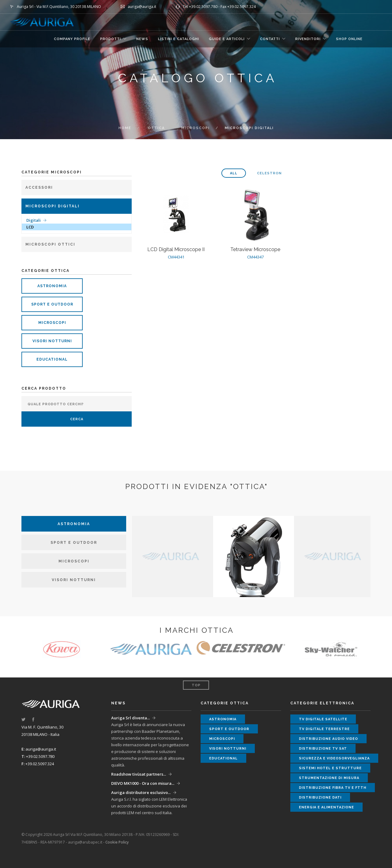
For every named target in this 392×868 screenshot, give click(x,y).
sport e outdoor (52, 304)
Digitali (34, 220)
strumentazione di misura (329, 778)
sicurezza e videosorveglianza (334, 758)
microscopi (196, 128)
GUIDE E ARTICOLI (227, 39)
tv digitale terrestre (324, 729)
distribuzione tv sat (323, 749)
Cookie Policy (117, 842)
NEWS (142, 39)
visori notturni (52, 341)
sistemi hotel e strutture (330, 768)
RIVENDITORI (308, 39)
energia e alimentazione (326, 807)
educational (52, 359)
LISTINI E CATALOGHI (179, 39)
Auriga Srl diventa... (130, 718)
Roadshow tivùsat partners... (139, 774)
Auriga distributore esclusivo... (141, 792)
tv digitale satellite (323, 719)
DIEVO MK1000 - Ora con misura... (143, 783)
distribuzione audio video (328, 739)
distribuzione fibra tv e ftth (333, 788)
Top (196, 685)
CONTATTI (270, 39)
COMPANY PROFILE (72, 39)
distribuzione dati (320, 798)
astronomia (52, 286)
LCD (30, 227)
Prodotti (111, 39)
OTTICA (156, 128)
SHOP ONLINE (349, 39)
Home (125, 128)
